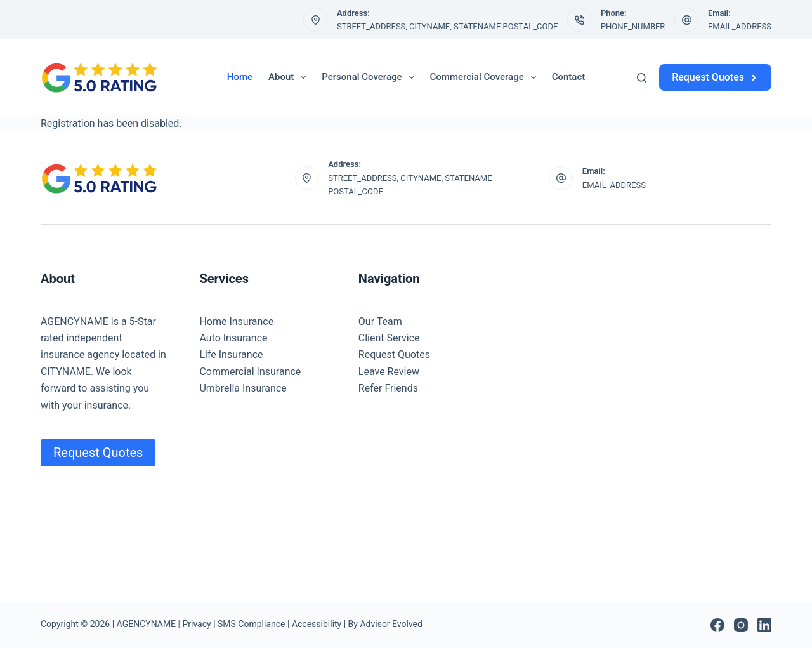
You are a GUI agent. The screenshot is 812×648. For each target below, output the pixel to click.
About (290, 77)
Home (240, 77)
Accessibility (317, 624)
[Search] (642, 78)
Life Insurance (231, 354)
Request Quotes (715, 77)
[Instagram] (741, 625)
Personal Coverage (370, 77)
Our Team (380, 321)
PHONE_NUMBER (633, 26)
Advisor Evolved (391, 624)
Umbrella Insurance (243, 388)
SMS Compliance (251, 624)
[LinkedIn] (764, 625)
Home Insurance (236, 321)
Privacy (196, 624)
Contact (569, 77)
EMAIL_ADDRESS (740, 26)
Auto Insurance (233, 338)
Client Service (389, 338)
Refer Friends (388, 388)
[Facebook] (717, 625)
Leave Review (389, 372)
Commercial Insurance (250, 372)
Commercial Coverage (486, 77)
